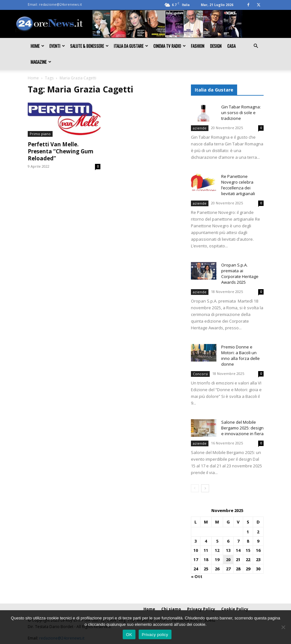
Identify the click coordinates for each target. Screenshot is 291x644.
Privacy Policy (201, 609)
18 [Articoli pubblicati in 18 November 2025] (206, 560)
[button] (256, 46)
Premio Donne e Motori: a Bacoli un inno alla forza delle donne (240, 355)
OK (129, 635)
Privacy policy (155, 635)
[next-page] (205, 488)
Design (216, 46)
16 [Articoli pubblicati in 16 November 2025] (258, 550)
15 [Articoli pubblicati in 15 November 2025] (248, 550)
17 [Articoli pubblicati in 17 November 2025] (196, 560)
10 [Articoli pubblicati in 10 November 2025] (196, 550)
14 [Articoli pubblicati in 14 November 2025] (238, 550)
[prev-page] (195, 488)
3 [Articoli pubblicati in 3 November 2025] (196, 541)
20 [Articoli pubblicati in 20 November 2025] (228, 560)
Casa (231, 46)
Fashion (198, 46)
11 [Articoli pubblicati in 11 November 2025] (206, 550)
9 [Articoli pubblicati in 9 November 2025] (258, 541)
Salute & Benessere (89, 46)
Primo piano (40, 134)
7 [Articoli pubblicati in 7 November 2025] (238, 541)
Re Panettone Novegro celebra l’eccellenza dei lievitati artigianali (238, 185)
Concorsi (200, 374)
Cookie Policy (235, 609)
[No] (283, 627)
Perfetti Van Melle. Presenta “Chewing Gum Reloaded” (61, 151)
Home (37, 46)
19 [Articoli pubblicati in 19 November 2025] (217, 560)
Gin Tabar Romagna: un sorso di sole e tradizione (241, 113)
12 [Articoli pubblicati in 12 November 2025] (217, 550)
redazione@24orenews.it (60, 4)
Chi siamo (171, 609)
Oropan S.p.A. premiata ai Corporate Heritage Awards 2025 (240, 274)
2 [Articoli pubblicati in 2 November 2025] (258, 532)
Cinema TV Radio (170, 46)
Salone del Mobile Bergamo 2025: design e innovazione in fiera (242, 428)
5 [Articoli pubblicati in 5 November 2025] (217, 541)
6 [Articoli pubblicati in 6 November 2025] (228, 541)
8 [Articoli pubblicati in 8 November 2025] (248, 541)
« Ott (197, 576)
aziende (200, 128)
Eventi (57, 46)
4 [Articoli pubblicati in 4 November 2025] (206, 541)
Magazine (41, 62)
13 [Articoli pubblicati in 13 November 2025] (228, 550)
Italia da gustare (131, 46)
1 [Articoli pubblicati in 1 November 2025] (248, 532)
